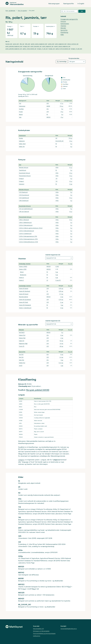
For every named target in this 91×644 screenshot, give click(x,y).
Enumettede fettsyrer (24, 173)
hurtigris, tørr (52, 49)
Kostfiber (21, 109)
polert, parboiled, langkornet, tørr (14, 49)
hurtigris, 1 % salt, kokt (77, 49)
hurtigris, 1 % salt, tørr (42, 49)
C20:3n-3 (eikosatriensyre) (26, 225)
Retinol (22, 272)
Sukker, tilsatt (22, 144)
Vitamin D (21, 278)
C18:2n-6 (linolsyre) (24, 220)
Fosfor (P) (22, 346)
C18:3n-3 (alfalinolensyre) (25, 223)
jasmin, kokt (16, 44)
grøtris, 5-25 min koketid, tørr (63, 49)
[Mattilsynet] (14, 627)
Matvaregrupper (54, 4)
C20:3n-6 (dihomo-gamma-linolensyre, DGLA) (31, 228)
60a (48, 109)
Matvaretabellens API (38, 629)
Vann (20, 117)
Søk (82, 11)
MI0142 (48, 117)
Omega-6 (21, 181)
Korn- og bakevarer (10, 11)
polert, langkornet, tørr (48, 46)
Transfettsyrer (23, 170)
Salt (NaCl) (22, 332)
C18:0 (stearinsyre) (24, 201)
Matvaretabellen (17, 4)
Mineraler (63, 28)
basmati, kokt (9, 44)
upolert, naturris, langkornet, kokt (39, 44)
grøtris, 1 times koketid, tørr (30, 49)
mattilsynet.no (37, 636)
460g (57, 192)
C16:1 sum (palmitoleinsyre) (26, 209)
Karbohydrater (65, 24)
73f (56, 179)
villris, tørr (22, 44)
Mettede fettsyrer (24, 167)
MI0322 (49, 269)
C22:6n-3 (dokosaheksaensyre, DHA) (28, 242)
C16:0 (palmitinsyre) (24, 198)
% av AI (70, 264)
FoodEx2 (21, 447)
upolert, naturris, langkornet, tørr (62, 46)
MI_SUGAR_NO (60, 141)
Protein (21, 112)
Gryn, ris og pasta (22, 11)
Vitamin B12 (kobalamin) (25, 305)
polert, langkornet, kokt (61, 44)
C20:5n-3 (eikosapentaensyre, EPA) (28, 236)
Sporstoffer (64, 30)
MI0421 (48, 297)
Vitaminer (63, 26)
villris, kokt (28, 44)
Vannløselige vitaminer (25, 286)
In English (81, 4)
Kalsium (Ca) (22, 335)
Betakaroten (23, 275)
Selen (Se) (22, 360)
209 (48, 103)
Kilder (62, 35)
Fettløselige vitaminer (25, 264)
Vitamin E (21, 280)
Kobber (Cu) (22, 363)
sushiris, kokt (51, 44)
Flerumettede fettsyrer (25, 176)
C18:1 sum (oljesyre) (24, 212)
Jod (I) (21, 366)
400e (57, 167)
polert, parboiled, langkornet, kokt (14, 46)
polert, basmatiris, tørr (36, 46)
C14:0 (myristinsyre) (24, 195)
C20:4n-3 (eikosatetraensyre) (26, 231)
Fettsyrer (63, 21)
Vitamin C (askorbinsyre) (25, 308)
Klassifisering (64, 32)
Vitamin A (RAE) (23, 266)
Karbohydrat (22, 106)
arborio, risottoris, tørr (73, 44)
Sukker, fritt (22, 147)
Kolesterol (22, 184)
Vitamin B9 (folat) (23, 302)
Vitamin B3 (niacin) (24, 294)
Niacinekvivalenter (23, 297)
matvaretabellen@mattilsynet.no (69, 629)
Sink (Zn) (21, 357)
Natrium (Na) (22, 338)
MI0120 (48, 332)
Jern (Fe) (21, 355)
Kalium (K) (22, 341)
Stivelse (21, 138)
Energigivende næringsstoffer (69, 19)
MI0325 (49, 266)
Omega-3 (21, 179)
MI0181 (48, 106)
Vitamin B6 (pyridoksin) (25, 300)
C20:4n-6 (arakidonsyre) (25, 234)
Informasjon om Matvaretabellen (41, 631)
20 (47, 280)
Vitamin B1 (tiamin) (24, 289)
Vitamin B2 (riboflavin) (25, 291)
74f (56, 181)
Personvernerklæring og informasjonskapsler (44, 633)
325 (48, 366)
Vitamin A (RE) (23, 269)
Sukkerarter (22, 141)
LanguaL (21, 460)
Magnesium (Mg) (23, 344)
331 (56, 138)
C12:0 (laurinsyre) (23, 192)
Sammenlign (62, 62)
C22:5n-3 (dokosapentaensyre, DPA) (28, 239)
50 (47, 114)
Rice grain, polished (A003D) (38, 390)
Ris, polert (32, 11)
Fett (20, 103)
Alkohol (21, 114)
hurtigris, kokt (26, 46)
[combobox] (69, 11)
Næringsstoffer (69, 4)
